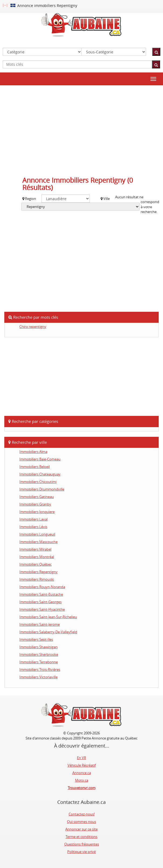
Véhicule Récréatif (82, 765)
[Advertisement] (82, 128)
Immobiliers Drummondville (42, 489)
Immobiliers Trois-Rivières (40, 669)
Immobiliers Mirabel (35, 549)
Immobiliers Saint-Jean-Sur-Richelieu (48, 617)
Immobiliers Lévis (33, 527)
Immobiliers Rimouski (37, 579)
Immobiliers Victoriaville (38, 677)
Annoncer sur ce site (81, 829)
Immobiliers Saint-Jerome (40, 624)
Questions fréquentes (82, 844)
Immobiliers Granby (35, 504)
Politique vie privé (81, 852)
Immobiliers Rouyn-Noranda (42, 587)
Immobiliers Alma (33, 452)
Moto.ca (82, 780)
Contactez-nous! (82, 814)
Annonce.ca (82, 773)
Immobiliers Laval (33, 519)
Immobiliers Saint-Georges (40, 602)
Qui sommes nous (81, 822)
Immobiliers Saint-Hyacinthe (42, 609)
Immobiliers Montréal (37, 557)
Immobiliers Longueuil (37, 534)
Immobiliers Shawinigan (38, 647)
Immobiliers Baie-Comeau (40, 459)
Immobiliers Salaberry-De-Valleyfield (48, 632)
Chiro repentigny (33, 327)
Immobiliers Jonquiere (37, 512)
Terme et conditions (81, 837)
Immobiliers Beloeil (35, 467)
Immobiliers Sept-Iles (36, 639)
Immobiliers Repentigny (38, 572)
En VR (81, 758)
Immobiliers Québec (36, 564)
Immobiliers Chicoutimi (38, 482)
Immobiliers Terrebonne (39, 662)
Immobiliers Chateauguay (40, 474)
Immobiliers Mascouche (38, 542)
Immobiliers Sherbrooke (39, 654)
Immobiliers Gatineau (37, 497)
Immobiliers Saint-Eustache (41, 594)
